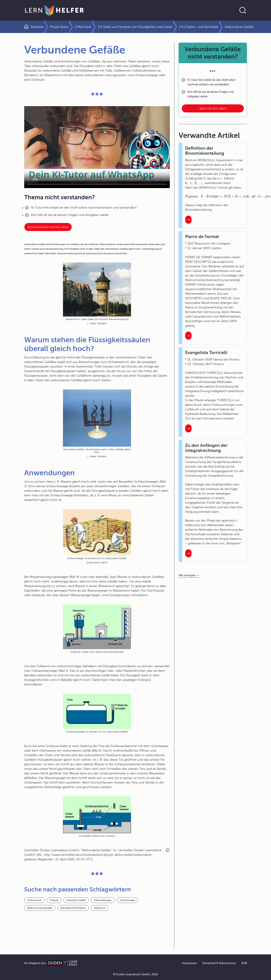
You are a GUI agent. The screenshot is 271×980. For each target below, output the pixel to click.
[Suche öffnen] (243, 10)
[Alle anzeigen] (189, 575)
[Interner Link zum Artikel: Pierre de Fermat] (188, 336)
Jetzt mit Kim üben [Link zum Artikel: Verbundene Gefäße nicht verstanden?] (213, 108)
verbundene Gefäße (76, 900)
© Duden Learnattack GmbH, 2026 (135, 974)
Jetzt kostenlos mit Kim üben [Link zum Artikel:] (48, 227)
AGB (244, 963)
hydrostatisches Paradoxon (73, 908)
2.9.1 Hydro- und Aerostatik (199, 27)
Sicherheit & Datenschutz (219, 963)
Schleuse (54, 900)
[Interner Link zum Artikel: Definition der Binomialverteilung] (188, 220)
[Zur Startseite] (54, 10)
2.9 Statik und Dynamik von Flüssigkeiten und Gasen (135, 27)
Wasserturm (100, 908)
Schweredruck (34, 900)
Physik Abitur (59, 27)
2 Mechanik (83, 27)
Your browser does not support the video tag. (97, 147)
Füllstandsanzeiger (103, 900)
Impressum (189, 963)
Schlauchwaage (127, 900)
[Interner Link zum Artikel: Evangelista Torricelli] (188, 428)
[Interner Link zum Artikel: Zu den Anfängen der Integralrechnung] (188, 553)
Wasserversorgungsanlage (40, 908)
